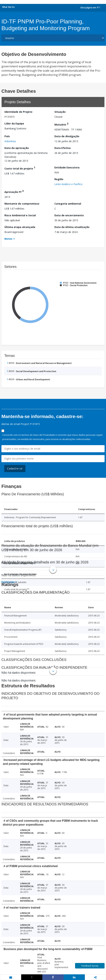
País (7, 136)
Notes (8, 239)
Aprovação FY (14, 191)
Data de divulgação (67, 136)
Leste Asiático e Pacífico (68, 184)
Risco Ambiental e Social (20, 215)
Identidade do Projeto (18, 112)
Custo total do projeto (20, 168)
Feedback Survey (90, 966)
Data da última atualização (72, 227)
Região (59, 179)
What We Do (8, 7)
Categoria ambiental (68, 204)
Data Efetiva (63, 148)
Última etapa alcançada (20, 227)
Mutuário (61, 124)
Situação (60, 112)
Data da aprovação (17, 148)
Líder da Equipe (14, 123)
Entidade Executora (67, 167)
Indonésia (10, 141)
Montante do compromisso (22, 204)
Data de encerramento (69, 215)
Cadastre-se (15, 468)
